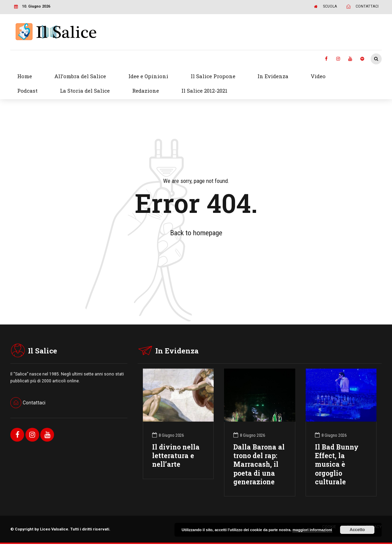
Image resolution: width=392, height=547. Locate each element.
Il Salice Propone (213, 76)
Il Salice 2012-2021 (204, 91)
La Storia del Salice (85, 91)
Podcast (27, 91)
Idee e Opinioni (148, 76)
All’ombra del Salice (80, 76)
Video (318, 76)
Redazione (146, 91)
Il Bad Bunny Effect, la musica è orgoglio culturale (337, 464)
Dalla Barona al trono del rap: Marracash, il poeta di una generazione (259, 464)
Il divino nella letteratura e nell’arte (176, 456)
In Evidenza (273, 76)
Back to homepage (196, 233)
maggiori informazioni (312, 530)
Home (25, 76)
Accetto (357, 530)
